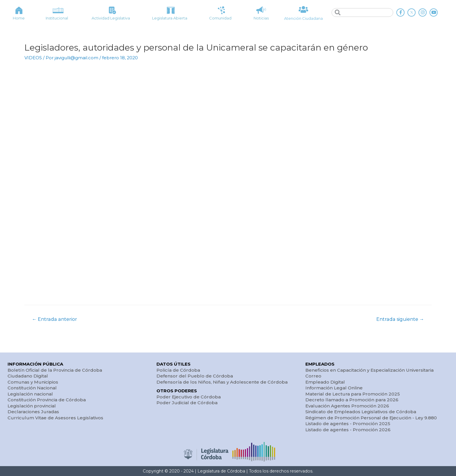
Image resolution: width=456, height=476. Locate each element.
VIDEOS (33, 58)
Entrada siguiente (400, 319)
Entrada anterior (55, 319)
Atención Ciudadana (303, 18)
